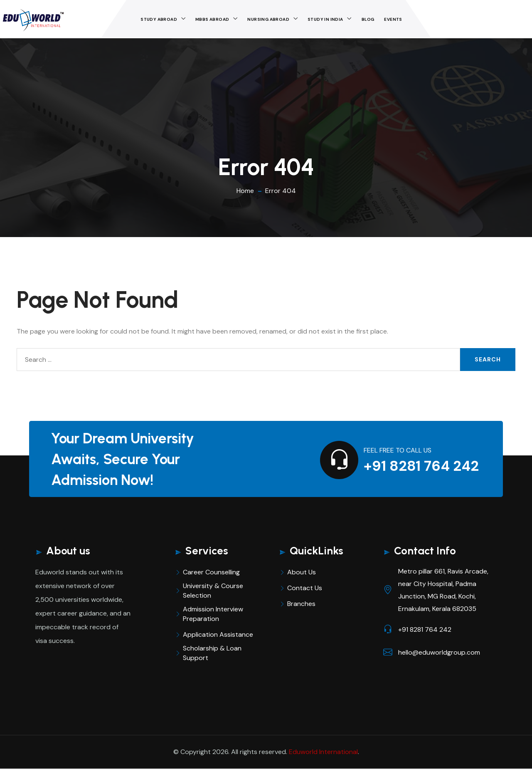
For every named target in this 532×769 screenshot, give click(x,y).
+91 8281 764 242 (421, 466)
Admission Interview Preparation (213, 614)
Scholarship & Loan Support (212, 653)
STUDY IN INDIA (325, 19)
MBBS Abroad (212, 19)
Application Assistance (218, 634)
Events (393, 19)
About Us (302, 572)
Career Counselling (211, 572)
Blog (368, 19)
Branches (301, 604)
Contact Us (305, 588)
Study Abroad (159, 19)
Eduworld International (323, 752)
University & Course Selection (213, 591)
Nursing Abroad (268, 19)
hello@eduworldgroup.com (439, 652)
